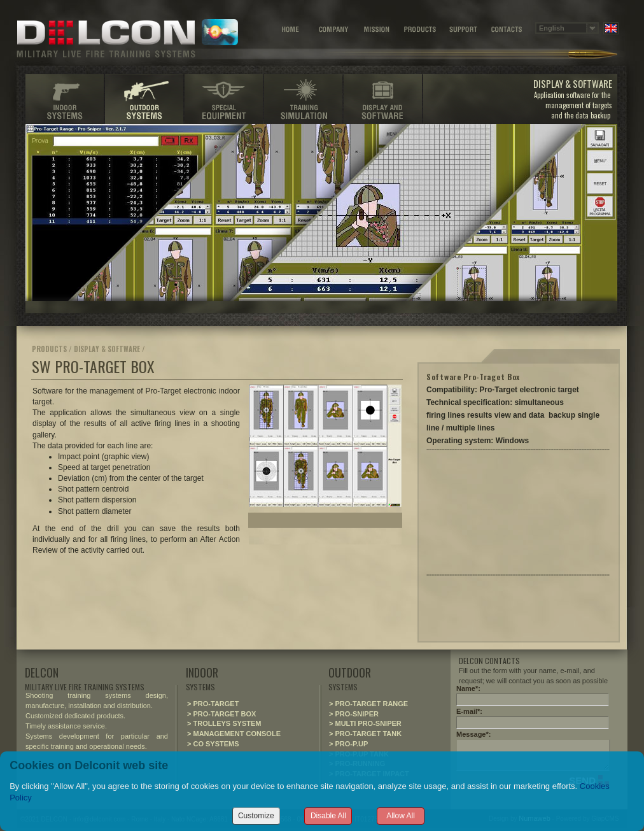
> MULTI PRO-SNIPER (365, 723)
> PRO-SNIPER (354, 714)
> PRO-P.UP (348, 744)
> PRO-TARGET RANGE (368, 704)
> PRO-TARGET (213, 704)
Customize (256, 816)
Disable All (328, 816)
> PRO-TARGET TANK (365, 734)
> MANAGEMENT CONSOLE (234, 734)
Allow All (401, 816)
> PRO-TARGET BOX (221, 714)
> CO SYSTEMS (213, 744)
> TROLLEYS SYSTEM (224, 723)
